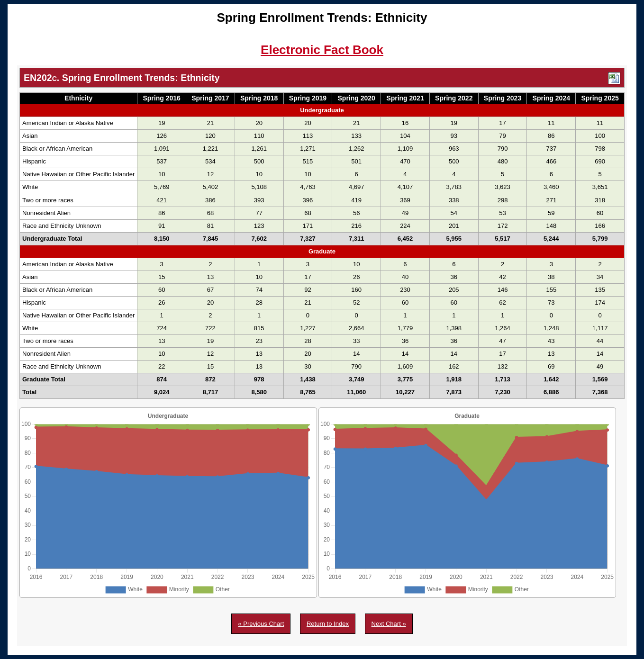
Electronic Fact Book (322, 50)
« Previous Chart (261, 624)
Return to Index (328, 624)
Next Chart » (389, 624)
